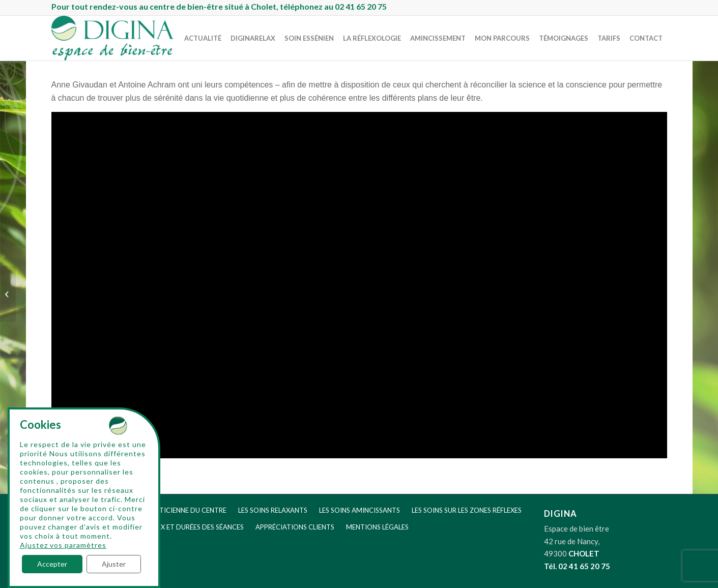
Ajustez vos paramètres (63, 545)
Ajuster (114, 564)
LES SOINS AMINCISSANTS (360, 510)
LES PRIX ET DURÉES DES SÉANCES (191, 527)
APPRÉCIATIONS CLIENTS (295, 527)
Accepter (52, 564)
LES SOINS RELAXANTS (273, 510)
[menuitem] (203, 38)
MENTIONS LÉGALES (377, 527)
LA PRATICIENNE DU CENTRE (182, 510)
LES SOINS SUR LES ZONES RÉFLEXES (467, 510)
